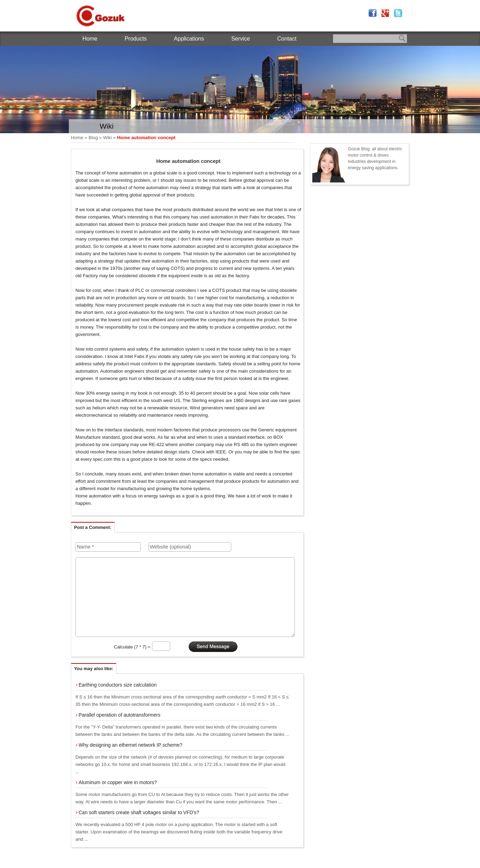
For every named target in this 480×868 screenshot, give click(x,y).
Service (241, 39)
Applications (189, 39)
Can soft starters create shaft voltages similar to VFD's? (139, 812)
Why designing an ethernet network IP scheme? (130, 745)
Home (90, 39)
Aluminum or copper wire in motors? (118, 782)
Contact (287, 39)
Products (136, 39)
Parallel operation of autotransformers (119, 715)
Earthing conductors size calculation (118, 685)
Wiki (107, 138)
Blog (93, 138)
